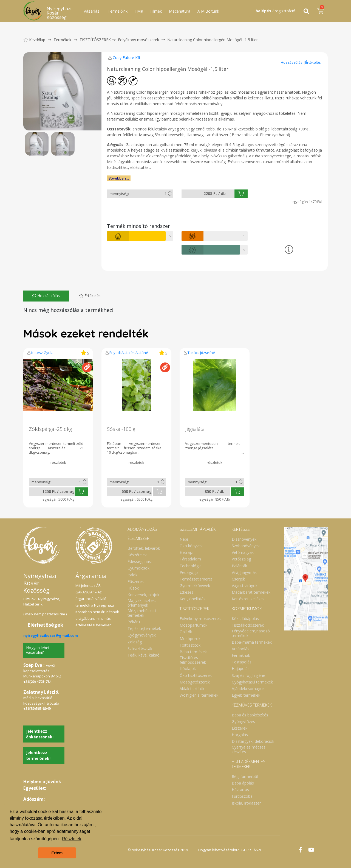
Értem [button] (57, 853)
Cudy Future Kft (127, 58)
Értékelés (313, 62)
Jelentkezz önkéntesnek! (40, 734)
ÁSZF (258, 850)
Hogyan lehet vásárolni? (38, 650)
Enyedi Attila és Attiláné (129, 353)
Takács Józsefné (201, 353)
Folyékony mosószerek (138, 40)
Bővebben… (119, 178)
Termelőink (118, 11)
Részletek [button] (72, 839)
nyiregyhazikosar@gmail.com (51, 635)
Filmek (156, 11)
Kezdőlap (34, 40)
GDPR (246, 850)
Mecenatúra (180, 11)
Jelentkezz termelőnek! (38, 755)
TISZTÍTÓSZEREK (95, 40)
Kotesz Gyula (42, 353)
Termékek (62, 40)
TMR (139, 11)
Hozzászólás (292, 62)
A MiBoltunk (208, 11)
